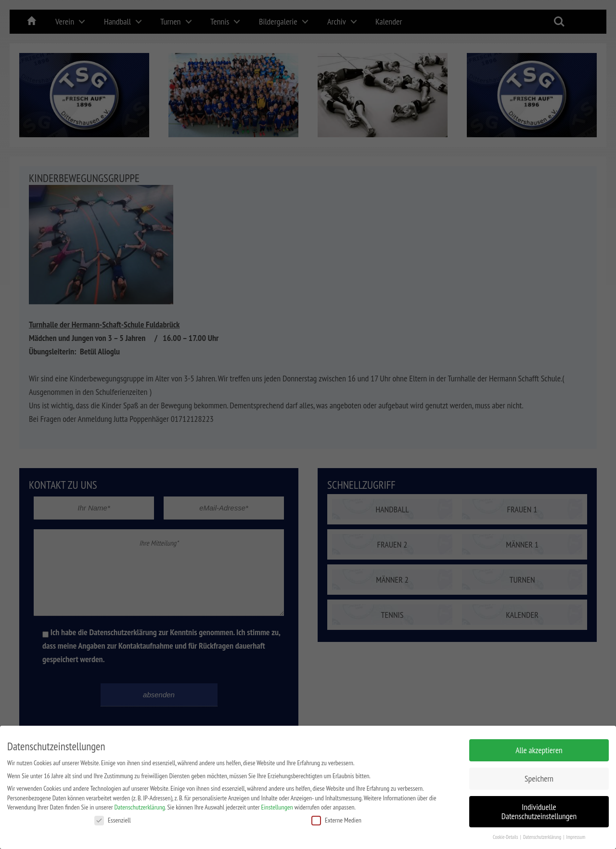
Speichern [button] (539, 776)
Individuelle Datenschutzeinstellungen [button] (539, 809)
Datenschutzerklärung (140, 804)
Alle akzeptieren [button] (539, 747)
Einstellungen (277, 804)
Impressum (576, 834)
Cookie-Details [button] (506, 834)
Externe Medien (336, 817)
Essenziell (113, 817)
